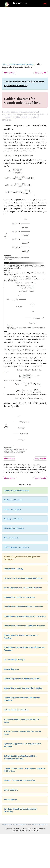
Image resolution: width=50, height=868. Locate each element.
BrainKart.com (21, 3)
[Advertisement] (25, 34)
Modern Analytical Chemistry (22, 64)
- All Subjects (11, 538)
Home (4, 64)
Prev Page (9, 73)
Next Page (41, 73)
